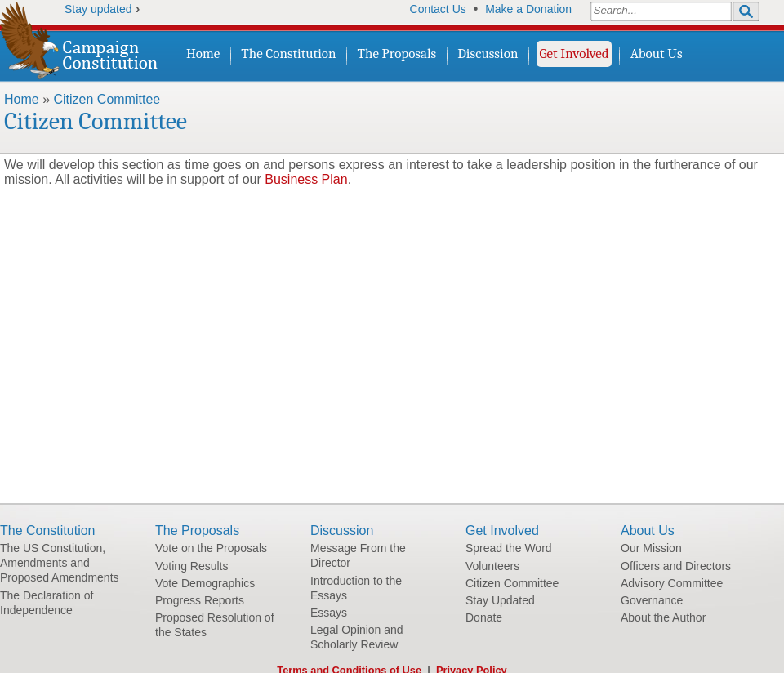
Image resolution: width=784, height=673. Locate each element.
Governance (652, 600)
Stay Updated (500, 600)
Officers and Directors (676, 566)
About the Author (663, 617)
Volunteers (492, 566)
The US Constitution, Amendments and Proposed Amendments (60, 563)
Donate (484, 617)
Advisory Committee (672, 583)
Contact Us (438, 9)
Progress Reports (200, 600)
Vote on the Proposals (211, 548)
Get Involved (574, 53)
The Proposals (397, 53)
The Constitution (288, 53)
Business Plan (306, 179)
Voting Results (192, 566)
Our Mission (651, 548)
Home (203, 53)
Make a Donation (528, 9)
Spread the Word (509, 548)
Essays (329, 613)
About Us (657, 53)
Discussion (488, 53)
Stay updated (98, 9)
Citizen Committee (107, 99)
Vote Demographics (205, 583)
